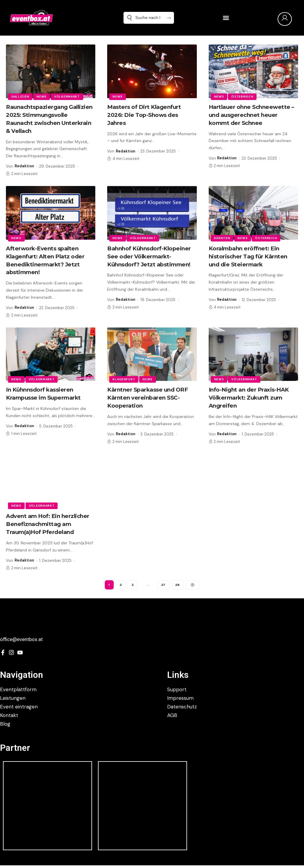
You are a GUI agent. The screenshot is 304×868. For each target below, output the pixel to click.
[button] (226, 18)
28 (177, 589)
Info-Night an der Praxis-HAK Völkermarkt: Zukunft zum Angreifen (252, 403)
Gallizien (20, 96)
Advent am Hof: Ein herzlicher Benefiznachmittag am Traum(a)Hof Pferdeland (50, 528)
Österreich (243, 96)
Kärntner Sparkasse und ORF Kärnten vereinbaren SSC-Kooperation (150, 403)
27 (163, 589)
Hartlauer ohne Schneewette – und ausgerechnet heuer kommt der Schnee (252, 115)
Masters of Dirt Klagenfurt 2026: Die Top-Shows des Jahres (147, 115)
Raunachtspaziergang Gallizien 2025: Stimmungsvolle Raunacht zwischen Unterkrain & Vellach (46, 122)
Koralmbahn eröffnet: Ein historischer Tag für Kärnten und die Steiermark (251, 263)
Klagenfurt (124, 385)
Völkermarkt (68, 96)
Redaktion (25, 173)
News (42, 96)
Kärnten (223, 244)
